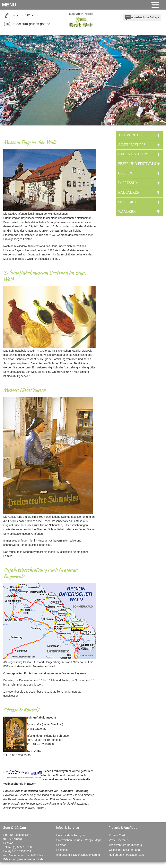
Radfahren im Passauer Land (127, 855)
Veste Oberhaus (119, 840)
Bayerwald (10, 795)
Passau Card (117, 835)
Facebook (62, 850)
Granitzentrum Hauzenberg (125, 845)
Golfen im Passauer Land (124, 850)
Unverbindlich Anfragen (70, 835)
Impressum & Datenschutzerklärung (78, 855)
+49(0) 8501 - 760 (26, 15)
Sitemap (61, 845)
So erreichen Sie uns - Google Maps (79, 840)
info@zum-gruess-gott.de (32, 24)
